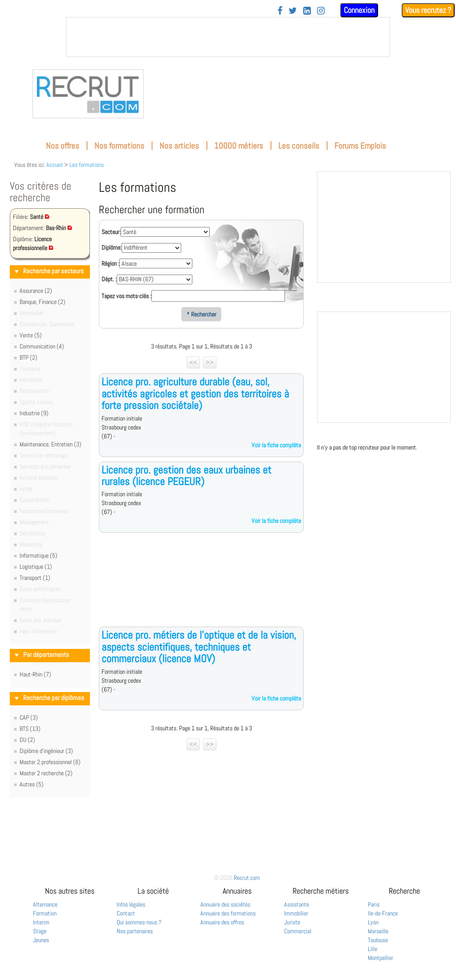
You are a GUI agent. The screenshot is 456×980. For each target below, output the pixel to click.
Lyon (373, 922)
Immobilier (296, 913)
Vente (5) (31, 335)
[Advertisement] (201, 587)
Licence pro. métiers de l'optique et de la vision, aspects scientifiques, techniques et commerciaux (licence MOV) (199, 647)
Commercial (298, 931)
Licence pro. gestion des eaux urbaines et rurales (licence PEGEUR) (186, 476)
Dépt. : (109, 279)
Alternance (45, 904)
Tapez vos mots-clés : (126, 296)
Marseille (378, 931)
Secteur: (111, 232)
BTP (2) (28, 357)
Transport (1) (35, 578)
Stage (40, 931)
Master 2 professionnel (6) (50, 762)
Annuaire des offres (222, 922)
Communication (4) (42, 346)
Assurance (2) (36, 291)
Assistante (297, 904)
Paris (374, 904)
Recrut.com (247, 878)
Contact (126, 913)
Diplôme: (112, 247)
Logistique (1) (36, 567)
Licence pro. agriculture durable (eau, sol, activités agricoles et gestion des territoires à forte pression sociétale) (195, 393)
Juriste (292, 922)
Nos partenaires (135, 931)
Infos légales (131, 904)
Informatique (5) (39, 555)
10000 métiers (239, 146)
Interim (41, 922)
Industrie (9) (34, 413)
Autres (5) (32, 784)
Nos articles (179, 146)
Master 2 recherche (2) (46, 773)
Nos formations (119, 146)
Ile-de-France (383, 913)
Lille (373, 949)
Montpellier (381, 958)
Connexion (359, 10)
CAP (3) (29, 717)
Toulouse (378, 940)
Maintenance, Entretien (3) (51, 444)
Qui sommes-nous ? (139, 922)
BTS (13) (30, 729)
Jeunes (41, 940)
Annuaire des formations (228, 913)
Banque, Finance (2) (43, 302)
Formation (45, 913)
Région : (110, 263)
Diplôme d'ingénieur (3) (46, 751)
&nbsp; (228, 37)
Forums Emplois (360, 146)
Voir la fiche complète (276, 445)
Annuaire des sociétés (225, 904)
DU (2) (27, 740)
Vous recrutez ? (428, 10)
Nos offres (63, 146)
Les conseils (299, 146)
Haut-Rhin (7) (35, 674)
